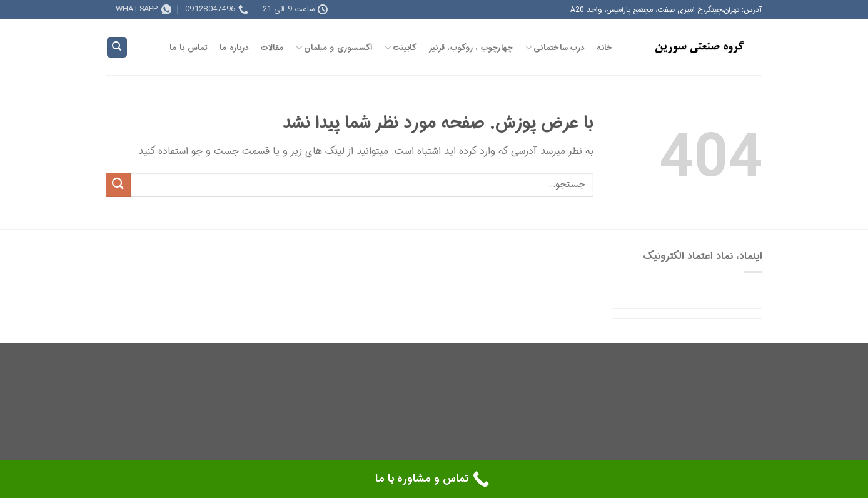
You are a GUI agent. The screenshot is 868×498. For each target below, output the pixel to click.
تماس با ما (189, 48)
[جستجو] (117, 47)
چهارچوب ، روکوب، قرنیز (471, 48)
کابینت (401, 48)
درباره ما (234, 48)
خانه (604, 48)
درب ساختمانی (555, 48)
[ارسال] (118, 185)
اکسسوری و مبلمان (334, 48)
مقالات (272, 48)
